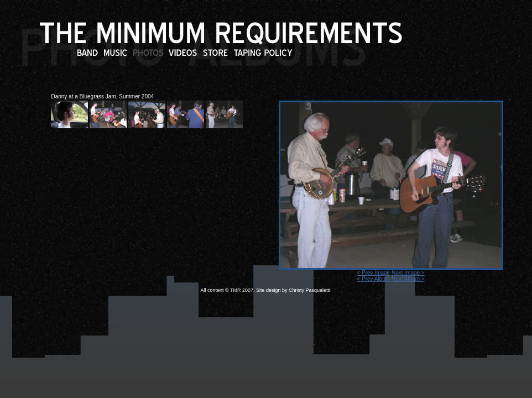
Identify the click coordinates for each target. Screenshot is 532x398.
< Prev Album (373, 279)
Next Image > (408, 273)
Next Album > (408, 279)
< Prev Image (373, 273)
